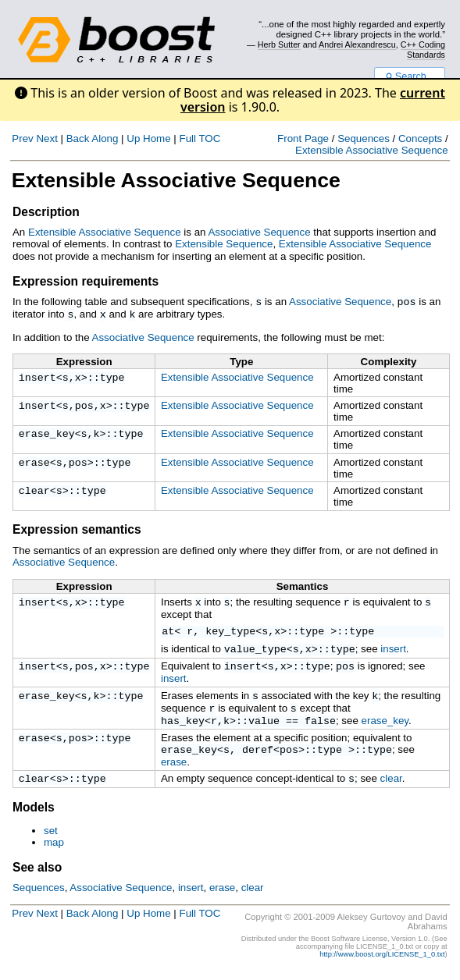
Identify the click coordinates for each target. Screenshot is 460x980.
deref (258, 756)
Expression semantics (77, 528)
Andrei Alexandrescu (357, 44)
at (168, 630)
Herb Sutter (279, 44)
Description (46, 212)
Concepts (420, 138)
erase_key (47, 433)
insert (37, 377)
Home (157, 138)
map (54, 851)
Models (34, 816)
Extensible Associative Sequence (372, 150)
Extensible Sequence (224, 244)
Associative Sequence (259, 232)
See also (37, 876)
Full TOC (200, 138)
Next (46, 138)
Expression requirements (86, 281)
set (51, 839)
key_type (230, 630)
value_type (255, 648)
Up (133, 138)
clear (34, 490)
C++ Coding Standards (423, 49)
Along (105, 138)
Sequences (364, 138)
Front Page (303, 138)
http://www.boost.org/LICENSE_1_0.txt (382, 963)
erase (34, 462)
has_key (183, 726)
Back (78, 138)
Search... (410, 76)
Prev (22, 138)
